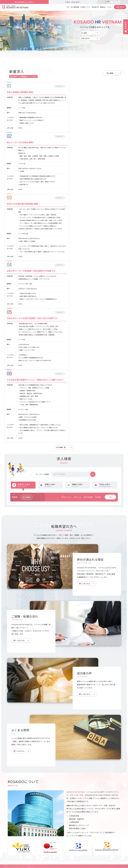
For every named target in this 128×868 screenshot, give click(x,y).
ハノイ (80, 326)
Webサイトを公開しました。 (61, 750)
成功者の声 (95, 7)
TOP (68, 7)
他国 (100, 326)
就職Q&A (103, 7)
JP (106, 1)
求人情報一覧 (63, 277)
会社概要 (118, 832)
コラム (109, 7)
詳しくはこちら (86, 413)
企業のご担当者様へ (92, 832)
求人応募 (61, 836)
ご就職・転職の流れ (65, 848)
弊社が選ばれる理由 (65, 840)
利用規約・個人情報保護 (120, 837)
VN (108, 1)
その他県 (90, 326)
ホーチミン (69, 326)
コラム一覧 (62, 776)
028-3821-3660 (13, 839)
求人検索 (85, 33)
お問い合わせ (87, 39)
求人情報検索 (75, 7)
